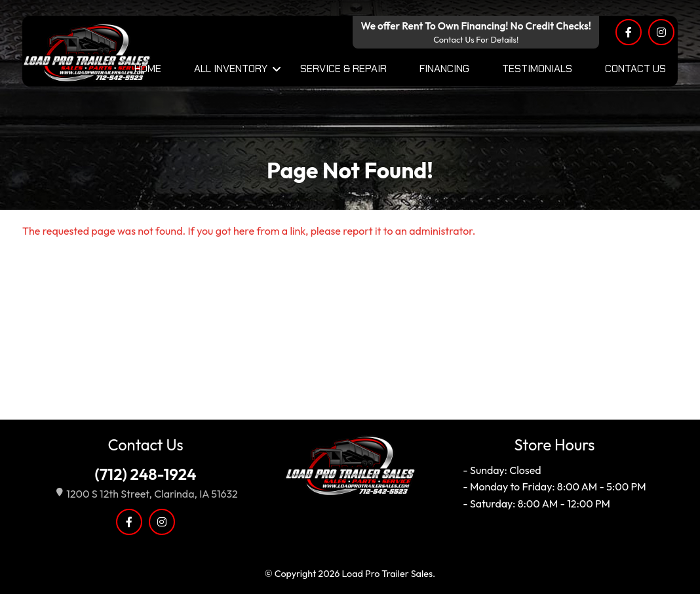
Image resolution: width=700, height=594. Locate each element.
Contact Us (635, 69)
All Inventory (231, 69)
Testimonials (537, 69)
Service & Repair (343, 69)
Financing (444, 69)
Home (148, 69)
